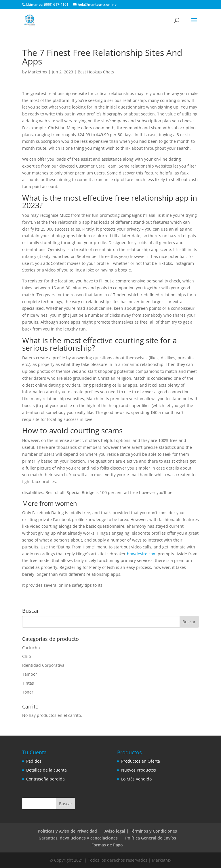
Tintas (28, 683)
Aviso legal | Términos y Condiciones (141, 831)
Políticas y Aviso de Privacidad (67, 831)
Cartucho (31, 648)
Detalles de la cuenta (46, 770)
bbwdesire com (142, 554)
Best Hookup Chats (96, 72)
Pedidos (34, 761)
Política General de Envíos (151, 838)
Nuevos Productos (139, 770)
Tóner (28, 692)
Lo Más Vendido (136, 779)
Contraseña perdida (45, 779)
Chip (27, 656)
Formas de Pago (107, 845)
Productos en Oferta (141, 761)
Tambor (30, 674)
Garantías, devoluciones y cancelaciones (78, 838)
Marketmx (38, 72)
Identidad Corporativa (43, 665)
